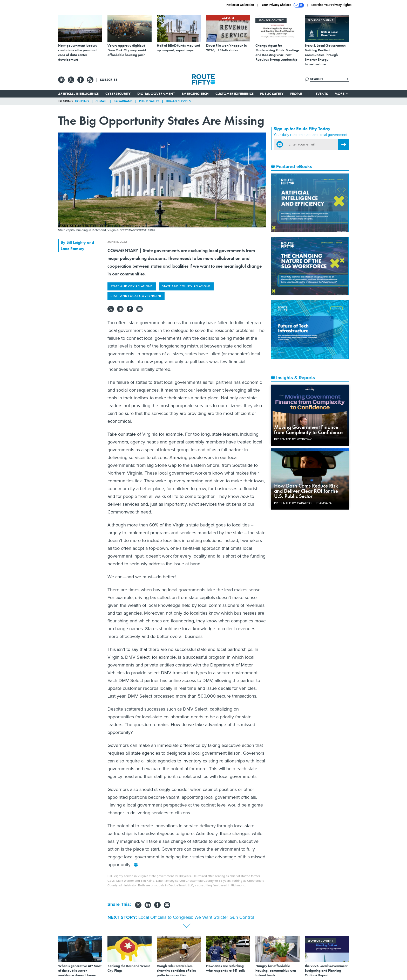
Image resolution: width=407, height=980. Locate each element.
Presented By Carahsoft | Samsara (303, 503)
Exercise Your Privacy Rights (331, 5)
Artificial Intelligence (78, 94)
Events (322, 94)
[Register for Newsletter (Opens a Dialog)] (344, 144)
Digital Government (156, 94)
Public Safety (272, 94)
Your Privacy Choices (283, 5)
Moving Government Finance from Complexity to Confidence (308, 430)
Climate (101, 101)
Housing (82, 101)
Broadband (123, 101)
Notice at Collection (240, 5)
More (342, 94)
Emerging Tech (195, 94)
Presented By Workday (293, 439)
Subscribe (109, 80)
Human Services (178, 101)
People (296, 94)
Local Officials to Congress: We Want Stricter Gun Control (196, 917)
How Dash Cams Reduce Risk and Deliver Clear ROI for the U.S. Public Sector (306, 491)
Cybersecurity (118, 94)
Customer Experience (235, 94)
